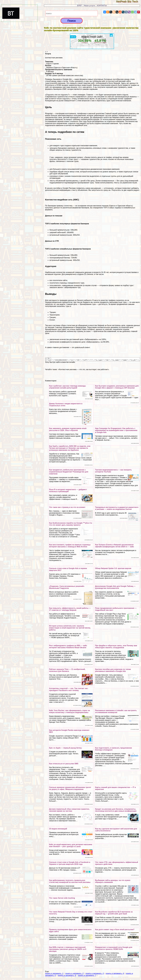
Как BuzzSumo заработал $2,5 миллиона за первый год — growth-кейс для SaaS (114, 913)
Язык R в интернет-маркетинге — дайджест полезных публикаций (68, 491)
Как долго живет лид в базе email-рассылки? (115, 930)
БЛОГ (80, 6)
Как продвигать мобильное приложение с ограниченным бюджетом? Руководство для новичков (69, 472)
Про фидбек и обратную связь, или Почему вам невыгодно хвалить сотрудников (116, 647)
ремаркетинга (71, 274)
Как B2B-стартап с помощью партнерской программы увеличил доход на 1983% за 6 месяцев (68, 950)
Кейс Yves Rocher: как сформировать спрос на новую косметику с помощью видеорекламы (69, 712)
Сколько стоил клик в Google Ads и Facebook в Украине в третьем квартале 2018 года (70, 864)
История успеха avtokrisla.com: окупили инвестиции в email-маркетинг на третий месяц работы (70, 628)
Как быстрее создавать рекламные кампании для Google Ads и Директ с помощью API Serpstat (117, 388)
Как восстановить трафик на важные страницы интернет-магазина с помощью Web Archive (70, 546)
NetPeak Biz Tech (129, 1)
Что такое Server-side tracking (62, 899)
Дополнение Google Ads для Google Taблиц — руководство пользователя (115, 588)
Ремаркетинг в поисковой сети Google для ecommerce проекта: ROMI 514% (114, 949)
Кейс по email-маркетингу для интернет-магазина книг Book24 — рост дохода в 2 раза (71, 846)
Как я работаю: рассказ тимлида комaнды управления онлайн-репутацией (67, 388)
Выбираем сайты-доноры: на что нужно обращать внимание (113, 882)
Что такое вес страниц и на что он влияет (67, 508)
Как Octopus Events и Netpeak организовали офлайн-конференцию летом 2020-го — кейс (115, 546)
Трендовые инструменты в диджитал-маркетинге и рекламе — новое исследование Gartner (117, 509)
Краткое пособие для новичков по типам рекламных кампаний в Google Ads (113, 671)
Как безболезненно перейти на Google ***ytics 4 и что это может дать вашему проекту (70, 525)
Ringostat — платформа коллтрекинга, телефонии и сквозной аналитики (75, 113)
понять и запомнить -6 (67, 976)
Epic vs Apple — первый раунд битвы (65, 749)
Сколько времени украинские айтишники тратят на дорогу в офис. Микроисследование (70, 789)
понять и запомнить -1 (54, 974)
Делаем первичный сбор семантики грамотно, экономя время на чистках (69, 811)
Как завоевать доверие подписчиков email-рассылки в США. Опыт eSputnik (68, 430)
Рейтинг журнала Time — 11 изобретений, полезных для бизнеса (67, 671)
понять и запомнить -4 (115, 974)
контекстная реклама (54, 58)
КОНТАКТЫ (102, 6)
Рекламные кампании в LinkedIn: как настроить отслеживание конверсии (116, 712)
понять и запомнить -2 (74, 974)
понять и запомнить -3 (95, 974)
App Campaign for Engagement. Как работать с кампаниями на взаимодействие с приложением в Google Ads (116, 431)
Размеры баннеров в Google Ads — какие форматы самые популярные (75, 79)
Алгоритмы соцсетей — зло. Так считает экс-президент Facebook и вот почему (69, 690)
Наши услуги (89, 6)
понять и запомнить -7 (87, 976)
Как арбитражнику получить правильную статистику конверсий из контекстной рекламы (70, 882)
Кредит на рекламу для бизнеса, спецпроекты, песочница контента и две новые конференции (116, 811)
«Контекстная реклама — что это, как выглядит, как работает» (83, 370)
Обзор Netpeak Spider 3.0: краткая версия (113, 569)
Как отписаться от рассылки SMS (64, 764)
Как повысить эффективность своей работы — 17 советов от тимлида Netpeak (70, 610)
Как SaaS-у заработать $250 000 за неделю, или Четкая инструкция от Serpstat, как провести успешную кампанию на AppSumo (70, 449)
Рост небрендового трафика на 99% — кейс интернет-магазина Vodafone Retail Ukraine (68, 647)
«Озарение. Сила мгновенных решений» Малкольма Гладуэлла (67, 588)
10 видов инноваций (58, 829)
